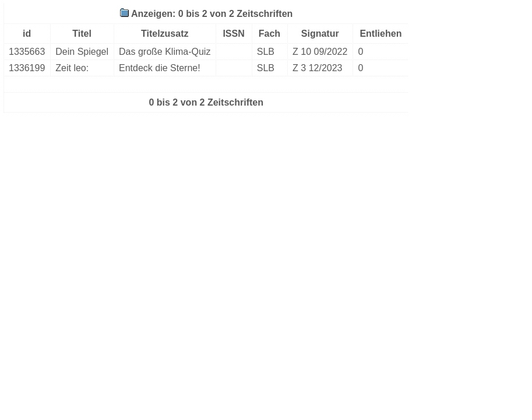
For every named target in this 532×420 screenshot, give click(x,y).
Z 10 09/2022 (320, 52)
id (27, 34)
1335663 (27, 52)
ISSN (233, 34)
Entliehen (380, 34)
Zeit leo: (72, 68)
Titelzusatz (165, 34)
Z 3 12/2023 (317, 68)
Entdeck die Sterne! (160, 68)
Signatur (320, 34)
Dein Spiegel (82, 52)
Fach (269, 34)
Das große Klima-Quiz (165, 52)
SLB (266, 52)
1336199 (27, 68)
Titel (82, 34)
